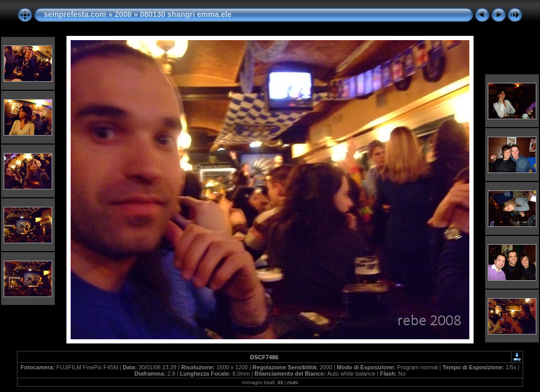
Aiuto (293, 382)
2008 (123, 14)
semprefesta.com (75, 14)
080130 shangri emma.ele (186, 14)
